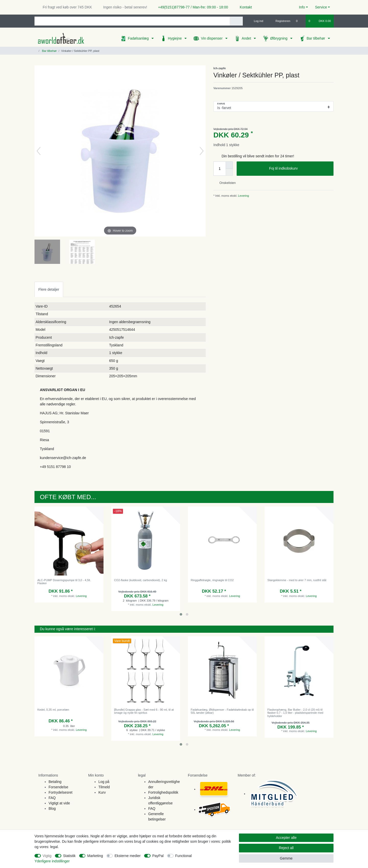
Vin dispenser (212, 38)
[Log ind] (256, 21)
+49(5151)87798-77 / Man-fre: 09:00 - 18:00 (191, 7)
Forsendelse (58, 787)
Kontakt (243, 7)
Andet (247, 38)
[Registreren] (280, 21)
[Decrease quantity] (229, 172)
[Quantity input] (220, 169)
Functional (184, 856)
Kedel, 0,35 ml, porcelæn (53, 710)
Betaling (55, 782)
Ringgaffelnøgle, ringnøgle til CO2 (212, 580)
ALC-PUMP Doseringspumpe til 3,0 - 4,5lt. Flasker (64, 582)
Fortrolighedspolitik (163, 792)
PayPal (158, 856)
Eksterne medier (128, 856)
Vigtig (47, 856)
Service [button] (321, 7)
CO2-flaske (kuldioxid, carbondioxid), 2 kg (140, 580)
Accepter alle (286, 838)
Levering (243, 196)
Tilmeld (104, 787)
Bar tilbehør (316, 38)
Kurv (102, 792)
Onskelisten (226, 183)
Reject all (286, 848)
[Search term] (132, 21)
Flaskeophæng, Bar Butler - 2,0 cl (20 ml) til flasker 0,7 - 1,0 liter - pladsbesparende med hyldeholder (295, 713)
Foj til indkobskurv (299, 169)
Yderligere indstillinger (52, 861)
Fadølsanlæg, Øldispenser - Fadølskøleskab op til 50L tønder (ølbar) (222, 711)
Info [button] (302, 7)
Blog (52, 808)
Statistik (69, 856)
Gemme (286, 858)
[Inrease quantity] (229, 165)
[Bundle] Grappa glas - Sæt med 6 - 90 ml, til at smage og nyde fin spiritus (144, 711)
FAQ (52, 798)
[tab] (49, 289)
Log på (104, 782)
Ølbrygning (279, 38)
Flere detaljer (49, 289)
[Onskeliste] (299, 21)
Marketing (95, 856)
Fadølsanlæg (139, 38)
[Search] (236, 21)
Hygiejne (175, 38)
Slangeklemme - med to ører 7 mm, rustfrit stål (297, 580)
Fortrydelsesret (60, 792)
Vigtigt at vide (59, 803)
